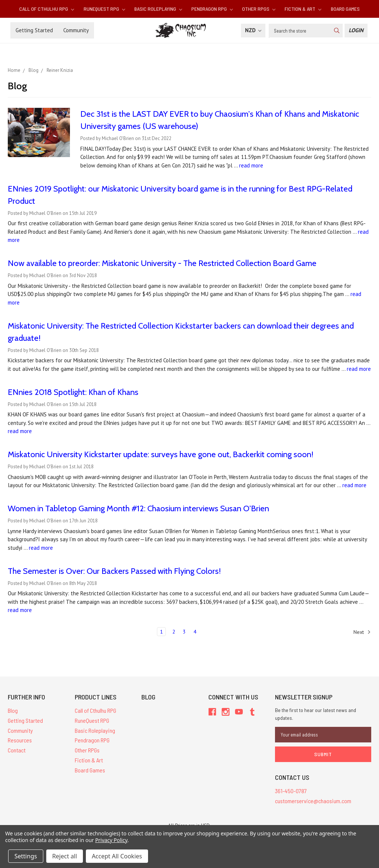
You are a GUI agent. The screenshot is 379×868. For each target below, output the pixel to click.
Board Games (345, 9)
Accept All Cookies (117, 856)
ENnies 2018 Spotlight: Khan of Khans (73, 392)
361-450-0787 (291, 791)
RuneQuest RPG (104, 9)
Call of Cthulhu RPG (47, 9)
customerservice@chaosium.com (313, 801)
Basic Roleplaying (158, 9)
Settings (26, 856)
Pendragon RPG (212, 9)
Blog (13, 710)
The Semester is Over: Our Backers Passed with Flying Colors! (114, 571)
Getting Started (34, 30)
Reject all (65, 856)
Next (362, 632)
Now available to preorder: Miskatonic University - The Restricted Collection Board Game (162, 263)
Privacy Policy (111, 840)
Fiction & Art (303, 9)
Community (76, 30)
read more (251, 165)
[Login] (356, 31)
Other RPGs (259, 9)
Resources (20, 740)
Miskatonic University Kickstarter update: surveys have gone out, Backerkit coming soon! (161, 454)
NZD (253, 30)
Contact (17, 750)
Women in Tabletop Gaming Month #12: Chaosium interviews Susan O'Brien (138, 508)
